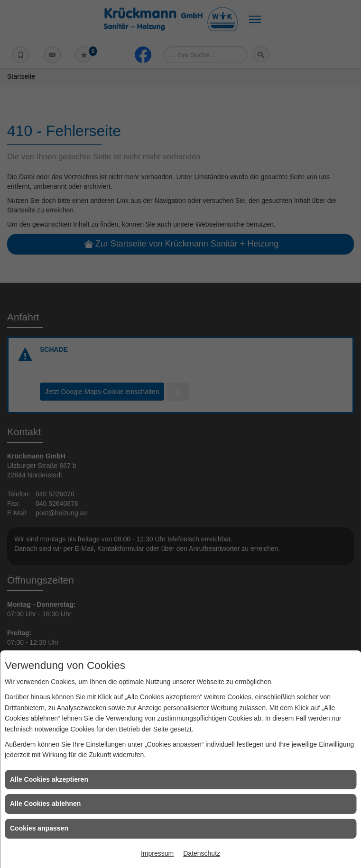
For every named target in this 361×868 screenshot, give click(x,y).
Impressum (157, 853)
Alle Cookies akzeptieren (49, 779)
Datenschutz (202, 853)
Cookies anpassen (39, 828)
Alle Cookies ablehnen (45, 804)
